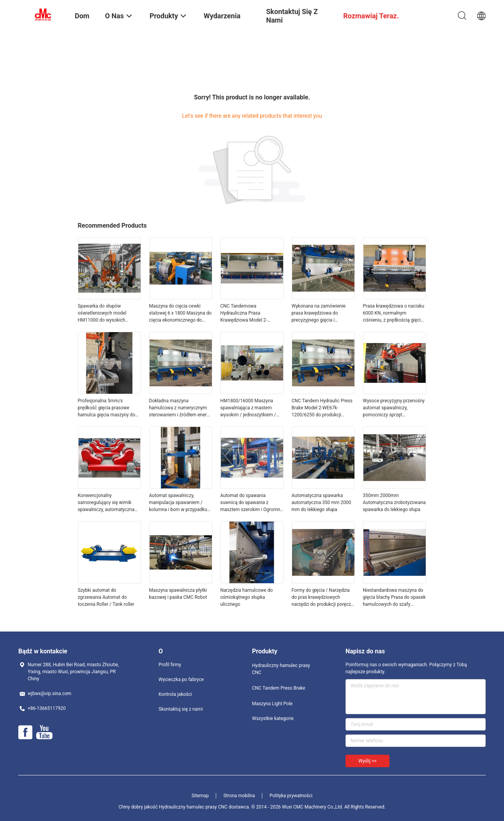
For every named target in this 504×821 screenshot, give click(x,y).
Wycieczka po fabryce (181, 679)
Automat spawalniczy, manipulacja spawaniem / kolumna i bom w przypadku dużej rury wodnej (178, 503)
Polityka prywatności (291, 796)
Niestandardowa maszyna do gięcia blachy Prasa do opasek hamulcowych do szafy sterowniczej (394, 598)
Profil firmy (170, 665)
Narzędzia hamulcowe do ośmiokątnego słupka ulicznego (247, 597)
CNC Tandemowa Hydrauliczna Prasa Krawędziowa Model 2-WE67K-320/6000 (244, 313)
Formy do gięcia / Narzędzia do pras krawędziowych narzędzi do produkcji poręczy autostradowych (322, 598)
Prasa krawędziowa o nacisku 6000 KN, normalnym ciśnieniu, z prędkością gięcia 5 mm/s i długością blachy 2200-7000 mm (394, 313)
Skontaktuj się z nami (181, 709)
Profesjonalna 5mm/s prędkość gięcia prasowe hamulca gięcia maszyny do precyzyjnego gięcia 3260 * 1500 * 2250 (107, 408)
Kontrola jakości (175, 694)
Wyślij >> (367, 761)
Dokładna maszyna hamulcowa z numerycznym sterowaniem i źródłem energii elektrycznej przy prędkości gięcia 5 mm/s (181, 408)
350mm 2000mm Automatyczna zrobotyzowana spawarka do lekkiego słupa (394, 503)
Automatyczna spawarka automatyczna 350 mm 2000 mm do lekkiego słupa (322, 503)
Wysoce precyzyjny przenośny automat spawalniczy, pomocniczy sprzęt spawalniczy (394, 408)
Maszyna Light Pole (272, 704)
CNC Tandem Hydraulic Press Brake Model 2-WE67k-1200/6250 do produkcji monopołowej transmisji (322, 408)
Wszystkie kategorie (273, 718)
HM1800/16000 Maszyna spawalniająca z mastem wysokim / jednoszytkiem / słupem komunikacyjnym (248, 408)
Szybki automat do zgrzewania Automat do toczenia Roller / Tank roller (106, 597)
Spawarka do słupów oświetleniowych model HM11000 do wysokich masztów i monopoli (102, 313)
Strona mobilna (239, 796)
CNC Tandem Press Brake (279, 688)
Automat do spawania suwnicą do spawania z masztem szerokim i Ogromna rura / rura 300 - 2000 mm (252, 503)
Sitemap (200, 796)
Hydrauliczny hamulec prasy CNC (281, 669)
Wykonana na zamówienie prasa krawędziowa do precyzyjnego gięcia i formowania (319, 313)
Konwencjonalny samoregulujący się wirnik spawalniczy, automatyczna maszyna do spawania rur (106, 503)
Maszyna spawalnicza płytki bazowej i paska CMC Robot (178, 594)
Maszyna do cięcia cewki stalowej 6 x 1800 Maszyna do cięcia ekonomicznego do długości (181, 313)
